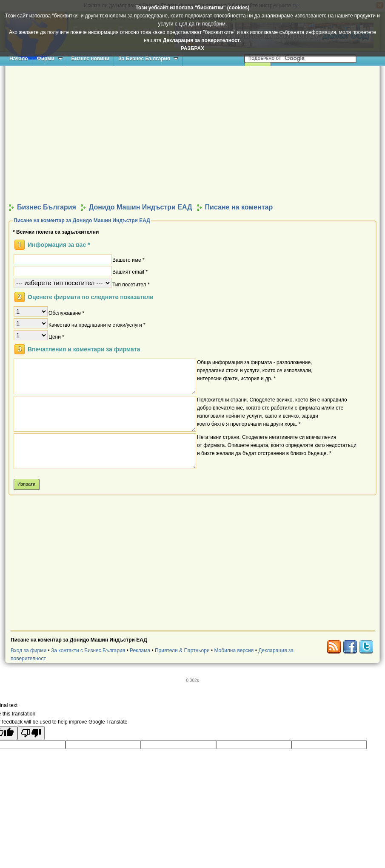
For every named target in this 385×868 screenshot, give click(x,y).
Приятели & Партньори (182, 650)
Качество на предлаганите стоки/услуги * (97, 325)
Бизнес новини (91, 59)
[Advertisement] (193, 134)
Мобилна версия (234, 650)
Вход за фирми (29, 650)
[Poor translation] (31, 733)
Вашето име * (128, 260)
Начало (19, 59)
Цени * (56, 336)
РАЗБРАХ (192, 48)
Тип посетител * (131, 284)
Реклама (140, 650)
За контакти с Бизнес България (88, 650)
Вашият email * (130, 271)
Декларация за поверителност (201, 40)
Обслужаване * (66, 313)
